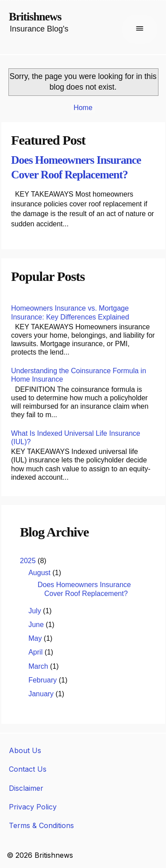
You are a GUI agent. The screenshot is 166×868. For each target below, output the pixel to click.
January (42, 694)
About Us (25, 750)
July (36, 611)
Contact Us (28, 769)
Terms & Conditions (41, 825)
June (37, 625)
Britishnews (35, 17)
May (36, 638)
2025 (29, 561)
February (43, 680)
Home (83, 108)
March (39, 666)
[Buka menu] (140, 29)
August (40, 573)
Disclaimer (26, 788)
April (36, 652)
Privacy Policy (33, 807)
